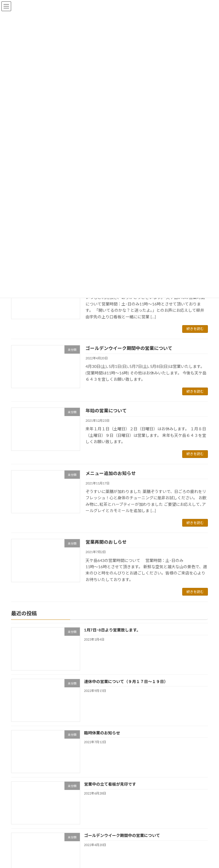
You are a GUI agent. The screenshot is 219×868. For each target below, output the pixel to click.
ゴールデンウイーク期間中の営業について (129, 348)
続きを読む (195, 329)
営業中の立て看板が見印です (110, 784)
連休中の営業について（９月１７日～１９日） (126, 681)
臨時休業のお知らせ (102, 733)
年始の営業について (106, 410)
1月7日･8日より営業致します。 (112, 630)
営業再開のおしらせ (106, 542)
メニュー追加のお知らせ (111, 473)
